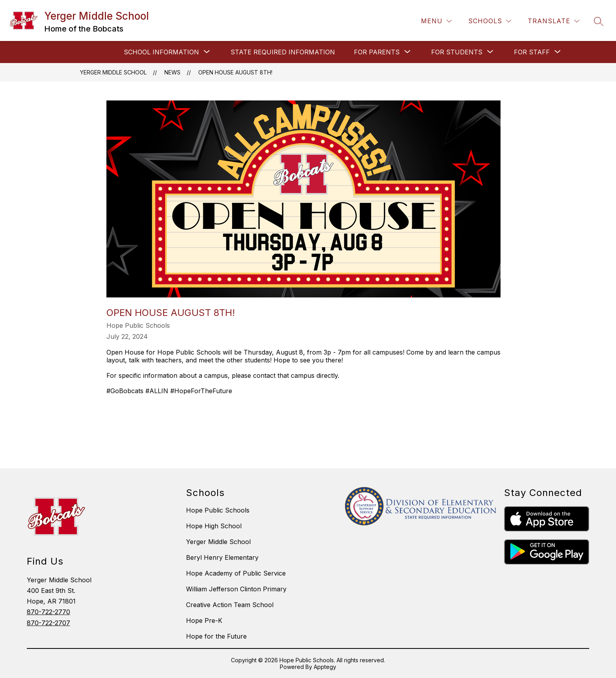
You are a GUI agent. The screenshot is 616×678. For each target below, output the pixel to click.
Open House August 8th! (235, 72)
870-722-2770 (48, 612)
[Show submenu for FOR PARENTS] (377, 52)
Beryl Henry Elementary (222, 557)
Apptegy (325, 667)
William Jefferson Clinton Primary (236, 589)
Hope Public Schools (218, 510)
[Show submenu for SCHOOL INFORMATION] (161, 52)
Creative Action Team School (230, 605)
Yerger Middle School (113, 72)
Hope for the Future (216, 636)
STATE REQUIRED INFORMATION (283, 52)
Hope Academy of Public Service (236, 573)
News (172, 72)
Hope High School (214, 526)
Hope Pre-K (204, 620)
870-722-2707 (48, 623)
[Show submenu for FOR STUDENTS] (457, 52)
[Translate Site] (554, 21)
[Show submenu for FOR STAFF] (532, 52)
